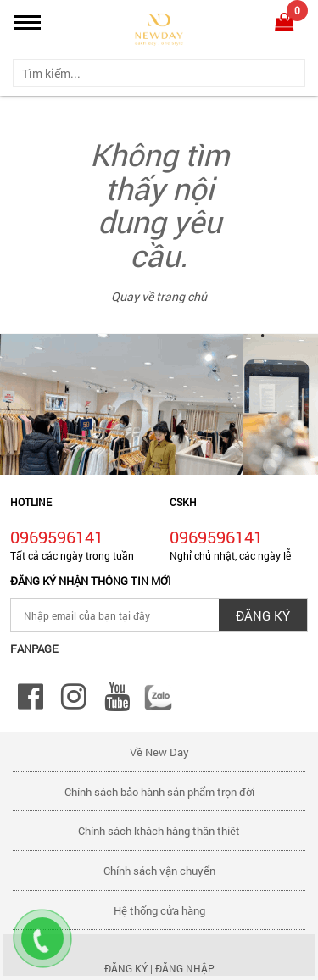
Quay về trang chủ (159, 296)
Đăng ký (126, 968)
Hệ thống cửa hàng (159, 910)
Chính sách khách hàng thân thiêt (159, 831)
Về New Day (159, 752)
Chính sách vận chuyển (159, 871)
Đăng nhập (185, 968)
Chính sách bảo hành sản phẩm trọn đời (159, 792)
